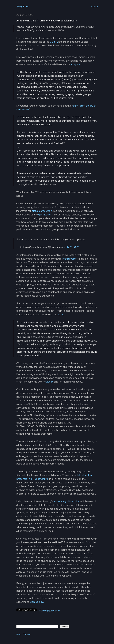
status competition (42, 211)
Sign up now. (37, 602)
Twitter (27, 635)
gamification (45, 215)
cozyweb (76, 64)
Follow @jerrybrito (50, 611)
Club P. (54, 42)
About (94, 7)
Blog (19, 635)
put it (60, 314)
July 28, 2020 (72, 247)
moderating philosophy (66, 501)
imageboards (70, 259)
